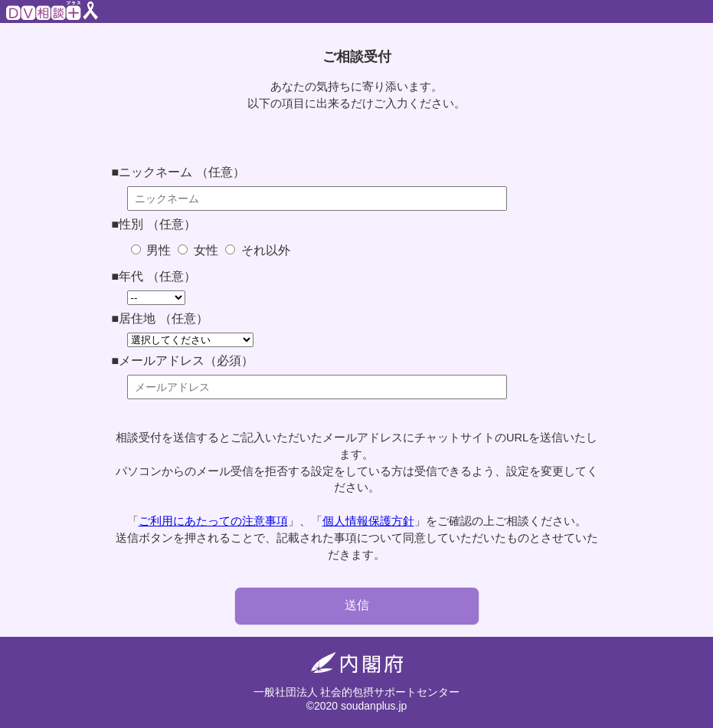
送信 (357, 605)
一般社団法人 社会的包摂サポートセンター (357, 692)
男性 (157, 250)
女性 (204, 250)
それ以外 (263, 250)
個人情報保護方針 (368, 521)
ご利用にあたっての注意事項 (213, 521)
